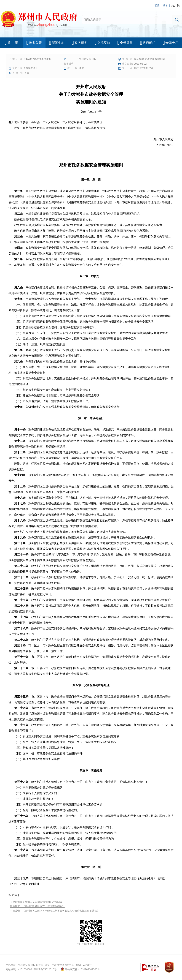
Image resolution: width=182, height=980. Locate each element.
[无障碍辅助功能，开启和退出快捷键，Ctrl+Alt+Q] (176, 6)
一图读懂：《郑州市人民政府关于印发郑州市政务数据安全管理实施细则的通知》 (55, 911)
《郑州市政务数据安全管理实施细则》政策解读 (36, 902)
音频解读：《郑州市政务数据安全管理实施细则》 (37, 906)
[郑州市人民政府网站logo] (39, 19)
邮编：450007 (84, 965)
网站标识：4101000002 (19, 969)
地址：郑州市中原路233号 (59, 965)
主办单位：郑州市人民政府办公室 (24, 965)
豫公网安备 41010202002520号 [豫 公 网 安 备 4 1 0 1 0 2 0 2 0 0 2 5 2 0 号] (80, 969)
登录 (165, 5)
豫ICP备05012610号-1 (46, 969)
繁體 (157, 5)
